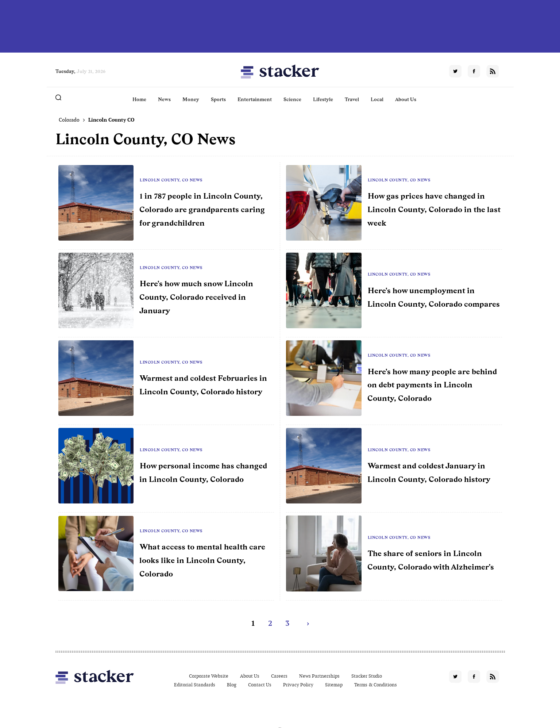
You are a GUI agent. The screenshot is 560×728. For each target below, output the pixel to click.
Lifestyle (323, 99)
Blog (232, 685)
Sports (218, 99)
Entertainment (255, 99)
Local (377, 99)
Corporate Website (209, 676)
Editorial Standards (195, 685)
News (164, 99)
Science (292, 99)
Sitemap (334, 685)
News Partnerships (319, 676)
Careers (279, 676)
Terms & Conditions (376, 685)
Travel (352, 99)
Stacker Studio (367, 676)
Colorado (69, 120)
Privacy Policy (298, 685)
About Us (406, 99)
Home (139, 99)
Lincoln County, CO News (171, 180)
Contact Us (260, 685)
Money (191, 99)
